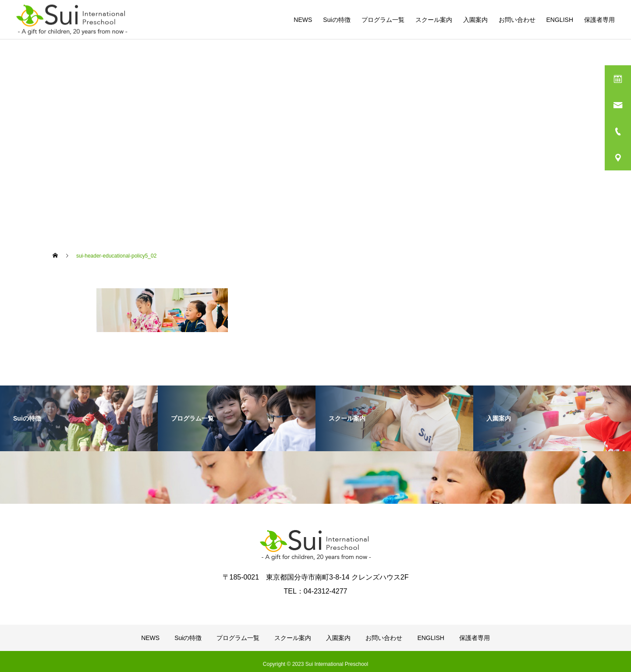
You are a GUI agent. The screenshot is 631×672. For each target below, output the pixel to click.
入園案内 (475, 20)
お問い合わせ (517, 20)
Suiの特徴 (337, 20)
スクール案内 (434, 20)
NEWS (303, 20)
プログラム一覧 (383, 20)
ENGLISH (560, 20)
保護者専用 (599, 20)
